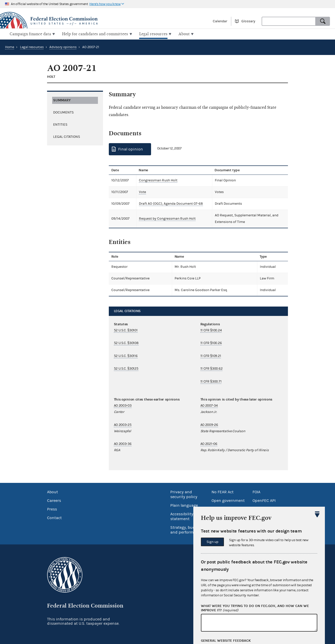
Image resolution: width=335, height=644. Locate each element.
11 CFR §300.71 (211, 381)
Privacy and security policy (184, 494)
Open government (228, 500)
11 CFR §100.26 (211, 343)
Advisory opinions (63, 47)
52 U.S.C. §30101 (126, 330)
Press (52, 509)
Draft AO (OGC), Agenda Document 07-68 (170, 203)
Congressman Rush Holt (157, 180)
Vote (141, 192)
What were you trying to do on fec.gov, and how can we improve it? (255, 608)
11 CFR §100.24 (211, 330)
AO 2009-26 (209, 424)
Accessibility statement (182, 516)
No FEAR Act (223, 491)
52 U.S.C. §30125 (126, 368)
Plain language (184, 505)
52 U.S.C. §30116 (126, 355)
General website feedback (226, 641)
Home (10, 47)
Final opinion (131, 149)
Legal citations (67, 136)
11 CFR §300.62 (212, 368)
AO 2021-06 (209, 443)
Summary (62, 99)
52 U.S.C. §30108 (126, 343)
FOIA (256, 491)
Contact (54, 517)
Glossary (248, 21)
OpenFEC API (264, 500)
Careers (54, 500)
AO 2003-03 (123, 405)
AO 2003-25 (123, 424)
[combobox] (289, 21)
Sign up (212, 542)
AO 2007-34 (209, 405)
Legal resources (32, 47)
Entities (60, 124)
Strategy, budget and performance (186, 529)
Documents (63, 112)
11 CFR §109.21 (211, 355)
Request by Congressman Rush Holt (166, 218)
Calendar (220, 21)
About (53, 491)
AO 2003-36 (123, 443)
